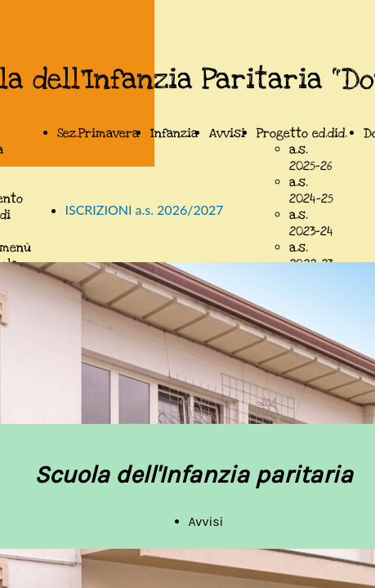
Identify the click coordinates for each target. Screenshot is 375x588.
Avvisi (227, 133)
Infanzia (174, 133)
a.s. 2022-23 (311, 256)
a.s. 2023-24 (311, 223)
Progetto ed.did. (302, 133)
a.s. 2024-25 (311, 190)
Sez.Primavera (98, 133)
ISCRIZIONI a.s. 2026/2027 (145, 209)
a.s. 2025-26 (310, 158)
